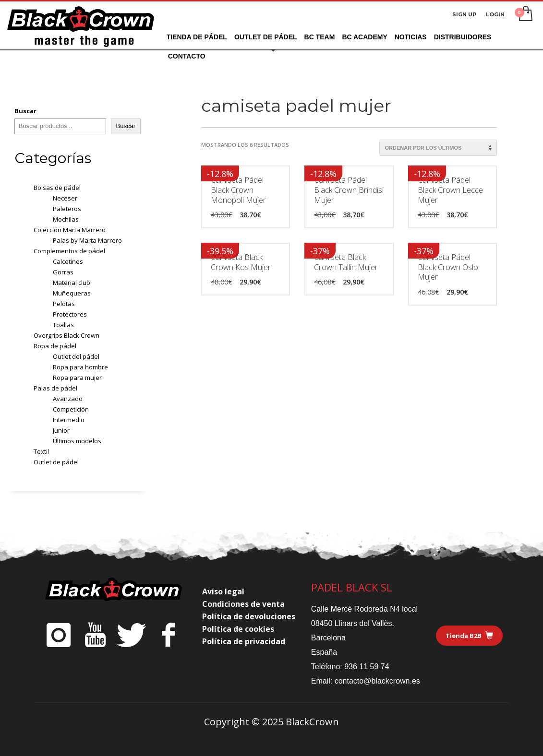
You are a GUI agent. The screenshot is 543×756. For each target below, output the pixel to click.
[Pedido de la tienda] (438, 148)
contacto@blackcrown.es (377, 681)
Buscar (25, 111)
